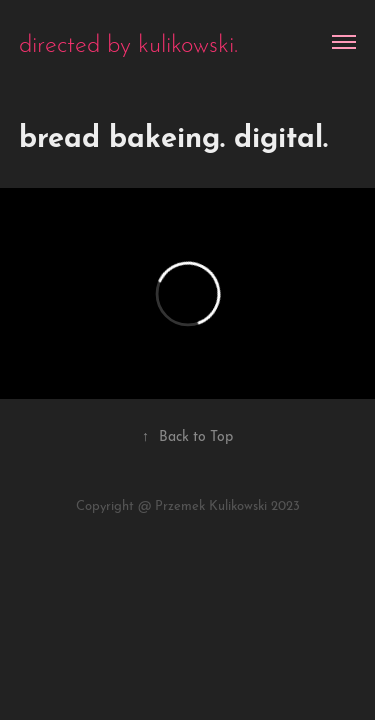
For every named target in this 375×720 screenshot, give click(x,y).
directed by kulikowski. (128, 41)
